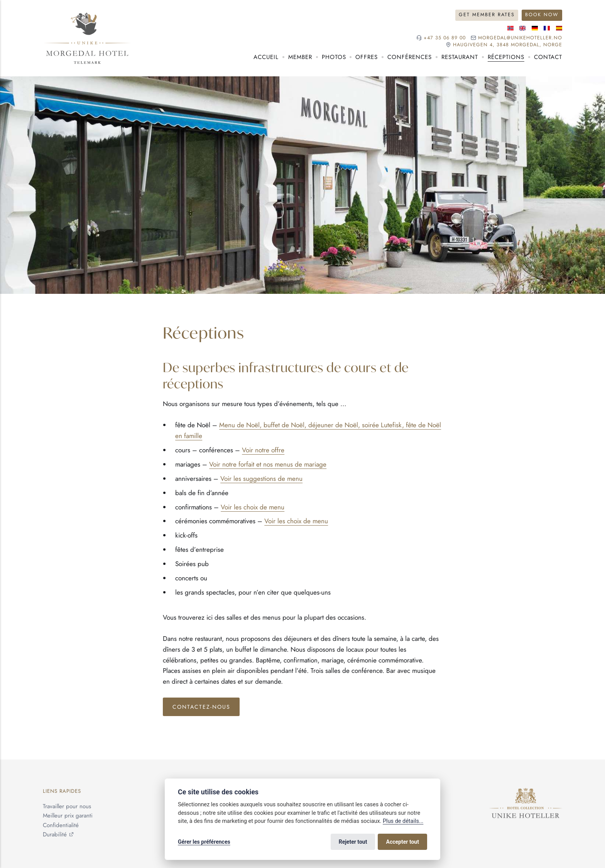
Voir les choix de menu (253, 507)
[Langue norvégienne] (510, 28)
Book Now (542, 15)
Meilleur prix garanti (68, 816)
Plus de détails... (403, 821)
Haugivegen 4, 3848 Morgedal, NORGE (508, 45)
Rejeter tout (353, 842)
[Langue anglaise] (522, 28)
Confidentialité (61, 825)
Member (300, 57)
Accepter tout (403, 842)
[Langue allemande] (535, 28)
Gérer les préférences (204, 842)
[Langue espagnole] (559, 28)
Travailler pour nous (67, 807)
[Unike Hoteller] (526, 793)
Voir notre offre (263, 450)
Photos (334, 57)
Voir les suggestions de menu (261, 479)
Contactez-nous (201, 707)
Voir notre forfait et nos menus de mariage (268, 464)
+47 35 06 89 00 (445, 38)
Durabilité (55, 834)
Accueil (266, 57)
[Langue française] (547, 28)
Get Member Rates (487, 15)
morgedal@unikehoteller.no (520, 38)
